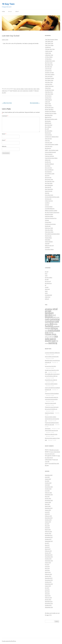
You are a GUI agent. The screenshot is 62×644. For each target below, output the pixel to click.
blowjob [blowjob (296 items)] (49, 317)
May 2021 (47, 497)
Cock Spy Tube (48, 142)
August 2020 (48, 502)
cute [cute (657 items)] (57, 321)
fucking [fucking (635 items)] (49, 326)
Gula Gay (47, 193)
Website (4, 146)
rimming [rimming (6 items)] (51, 332)
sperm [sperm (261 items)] (53, 339)
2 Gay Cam (48, 102)
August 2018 (48, 522)
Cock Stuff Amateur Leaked (52, 144)
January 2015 (48, 600)
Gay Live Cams (48, 168)
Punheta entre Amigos (50, 224)
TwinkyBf (47, 244)
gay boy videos (20, 89)
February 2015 (48, 598)
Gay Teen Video (49, 183)
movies (26, 89)
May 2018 (47, 526)
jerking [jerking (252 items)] (54, 328)
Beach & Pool (48, 117)
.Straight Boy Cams (49, 90)
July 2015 (47, 588)
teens (35, 89)
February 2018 (48, 531)
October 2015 (48, 582)
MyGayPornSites (49, 214)
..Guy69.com (48, 47)
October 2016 (48, 559)
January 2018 (48, 533)
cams (46, 276)
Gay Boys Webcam (49, 164)
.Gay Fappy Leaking (50, 74)
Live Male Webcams (50, 209)
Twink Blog (48, 240)
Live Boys (47, 203)
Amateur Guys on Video (51, 113)
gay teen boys (48, 283)
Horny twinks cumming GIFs (52, 357)
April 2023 (47, 485)
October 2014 (48, 605)
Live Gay (47, 205)
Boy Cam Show (49, 125)
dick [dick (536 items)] (52, 324)
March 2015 (48, 596)
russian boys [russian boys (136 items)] (51, 334)
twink (38, 89)
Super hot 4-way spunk (50, 403)
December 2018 (49, 518)
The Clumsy (48, 428)
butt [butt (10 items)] (54, 317)
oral (21, 91)
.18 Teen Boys (48, 59)
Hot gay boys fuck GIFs (50, 366)
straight (31, 91)
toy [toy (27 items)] (57, 341)
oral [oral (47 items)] (47, 332)
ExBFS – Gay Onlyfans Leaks (52, 150)
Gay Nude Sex (48, 172)
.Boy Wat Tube (48, 67)
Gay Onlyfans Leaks (50, 174)
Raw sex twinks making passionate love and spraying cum (52, 419)
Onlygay (47, 220)
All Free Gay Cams (49, 107)
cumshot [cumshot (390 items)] (49, 321)
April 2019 (47, 514)
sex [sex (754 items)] (56, 336)
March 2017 (48, 549)
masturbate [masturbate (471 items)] (54, 330)
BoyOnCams (48, 133)
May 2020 (47, 504)
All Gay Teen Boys (49, 109)
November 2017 (49, 537)
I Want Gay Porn (49, 201)
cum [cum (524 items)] (47, 319)
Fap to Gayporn (49, 154)
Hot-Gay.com (48, 199)
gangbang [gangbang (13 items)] (56, 326)
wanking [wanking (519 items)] (53, 343)
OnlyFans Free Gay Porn (51, 218)
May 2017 (47, 545)
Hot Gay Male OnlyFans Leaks (52, 197)
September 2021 (49, 495)
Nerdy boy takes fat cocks (51, 434)
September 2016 (49, 561)
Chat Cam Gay (48, 139)
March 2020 (48, 506)
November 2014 (49, 603)
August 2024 (48, 479)
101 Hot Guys (48, 96)
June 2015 (47, 590)
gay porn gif (48, 281)
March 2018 (48, 530)
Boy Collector (48, 127)
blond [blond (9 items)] (54, 315)
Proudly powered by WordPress (9, 641)
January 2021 (48, 498)
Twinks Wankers (49, 242)
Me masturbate (35, 103)
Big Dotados (48, 121)
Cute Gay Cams (49, 146)
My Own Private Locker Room (52, 212)
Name (4, 134)
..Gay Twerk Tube (49, 43)
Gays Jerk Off (48, 187)
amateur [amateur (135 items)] (49, 309)
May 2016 (47, 568)
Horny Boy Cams (49, 195)
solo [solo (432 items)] (47, 339)
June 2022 (47, 491)
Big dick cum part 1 (54, 450)
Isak (46, 463)
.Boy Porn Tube (49, 63)
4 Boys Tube (48, 104)
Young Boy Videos (49, 249)
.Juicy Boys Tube (49, 82)
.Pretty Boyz (48, 88)
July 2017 (47, 543)
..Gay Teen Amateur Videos (51, 39)
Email (4, 140)
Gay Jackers (48, 166)
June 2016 (47, 566)
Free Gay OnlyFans (49, 156)
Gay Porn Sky (48, 177)
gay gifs (47, 279)
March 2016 (48, 572)
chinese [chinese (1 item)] (58, 317)
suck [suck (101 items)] (54, 341)
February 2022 (48, 493)
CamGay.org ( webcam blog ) (52, 137)
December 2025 (49, 475)
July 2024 (47, 481)
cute (18, 91)
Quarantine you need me (51, 380)
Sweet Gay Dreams (49, 413)
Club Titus (47, 141)
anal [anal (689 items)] (55, 309)
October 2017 (48, 539)
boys (15, 89)
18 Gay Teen (8, 4)
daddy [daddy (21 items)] (47, 324)
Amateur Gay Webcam (50, 111)
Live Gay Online (49, 207)
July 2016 (47, 565)
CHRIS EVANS (48, 460)
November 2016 (49, 557)
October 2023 (48, 483)
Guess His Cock (49, 191)
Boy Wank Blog (49, 131)
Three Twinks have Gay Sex (51, 430)
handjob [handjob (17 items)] (48, 328)
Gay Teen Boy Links (50, 181)
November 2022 (49, 487)
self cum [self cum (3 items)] (47, 337)
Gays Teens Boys (49, 189)
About (17, 12)
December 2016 (49, 555)
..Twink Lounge (49, 51)
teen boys (31, 89)
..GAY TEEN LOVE (49, 41)
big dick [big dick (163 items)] (48, 315)
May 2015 (47, 592)
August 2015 (48, 586)
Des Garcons (48, 148)
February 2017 (48, 551)
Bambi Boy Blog (49, 115)
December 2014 (49, 601)
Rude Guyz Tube (49, 228)
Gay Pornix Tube (49, 179)
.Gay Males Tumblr (49, 78)
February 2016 (48, 574)
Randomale (48, 226)
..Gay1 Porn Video (49, 45)
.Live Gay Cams (49, 84)
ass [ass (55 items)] (46, 311)
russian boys (25, 91)
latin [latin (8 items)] (46, 331)
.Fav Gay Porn (48, 71)
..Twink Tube (48, 53)
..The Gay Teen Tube (50, 49)
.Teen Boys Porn (49, 92)
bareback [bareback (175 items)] (49, 313)
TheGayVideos (48, 238)
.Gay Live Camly (49, 76)
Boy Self (47, 129)
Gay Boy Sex (48, 162)
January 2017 (48, 553)
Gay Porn (47, 176)
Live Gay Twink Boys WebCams (52, 353)
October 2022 (48, 489)
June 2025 (47, 477)
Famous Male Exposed (50, 152)
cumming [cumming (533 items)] (55, 319)
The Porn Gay (48, 236)
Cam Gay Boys (48, 135)
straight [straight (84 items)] (48, 341)
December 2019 (49, 508)
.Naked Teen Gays (49, 86)
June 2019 (47, 512)
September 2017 (49, 541)
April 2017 (47, 547)
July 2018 (47, 524)
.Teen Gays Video (49, 94)
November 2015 (49, 580)
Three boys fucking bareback (52, 393)
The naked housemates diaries (52, 234)
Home (3, 12)
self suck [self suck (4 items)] (52, 337)
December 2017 (49, 535)
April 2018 (47, 528)
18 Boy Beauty (48, 100)
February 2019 (48, 516)
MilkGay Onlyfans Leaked (51, 211)
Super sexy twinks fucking (51, 384)
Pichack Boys (48, 222)
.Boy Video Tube (49, 65)
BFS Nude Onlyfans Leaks (51, 119)
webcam (47, 299)
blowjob (15, 91)
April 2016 (47, 570)
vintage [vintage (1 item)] (46, 343)
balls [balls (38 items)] (50, 311)
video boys (5, 91)
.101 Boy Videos (49, 57)
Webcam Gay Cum (49, 245)
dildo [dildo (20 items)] (56, 324)
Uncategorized (48, 295)
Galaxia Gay (48, 160)
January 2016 (48, 576)
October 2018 (48, 520)
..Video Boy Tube (49, 55)
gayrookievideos (49, 185)
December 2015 (49, 578)
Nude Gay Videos (49, 216)
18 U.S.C (10, 12)
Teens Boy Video (49, 230)
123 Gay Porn (48, 98)
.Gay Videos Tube (49, 80)
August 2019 (48, 510)
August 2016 (48, 563)
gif (46, 285)
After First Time (7, 103)
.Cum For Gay (48, 69)
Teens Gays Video (49, 232)
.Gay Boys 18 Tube (49, 72)
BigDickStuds (48, 123)
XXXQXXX (47, 247)
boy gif (47, 272)
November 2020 (49, 500)
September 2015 (49, 584)
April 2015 (47, 594)
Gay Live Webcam (49, 170)
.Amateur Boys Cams (50, 61)
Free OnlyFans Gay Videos (51, 158)
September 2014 (49, 607)
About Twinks (48, 106)
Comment (5, 116)
